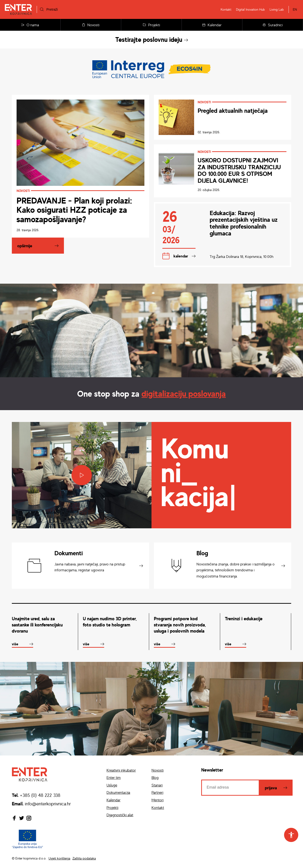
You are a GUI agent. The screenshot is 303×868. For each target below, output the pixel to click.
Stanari (157, 785)
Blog (155, 777)
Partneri (157, 792)
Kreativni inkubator (121, 770)
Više (15, 644)
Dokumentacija (118, 792)
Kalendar (212, 25)
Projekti (151, 25)
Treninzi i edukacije (244, 618)
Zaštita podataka (84, 858)
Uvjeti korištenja (59, 858)
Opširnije (25, 246)
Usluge (112, 785)
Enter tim (114, 777)
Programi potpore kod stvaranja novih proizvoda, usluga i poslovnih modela (180, 625)
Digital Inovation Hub (250, 9)
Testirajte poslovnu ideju (152, 39)
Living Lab (277, 9)
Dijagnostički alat (120, 815)
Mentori (158, 800)
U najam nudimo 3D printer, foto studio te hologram (110, 622)
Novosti (91, 25)
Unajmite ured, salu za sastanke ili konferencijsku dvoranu (37, 625)
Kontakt (226, 9)
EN (295, 9)
